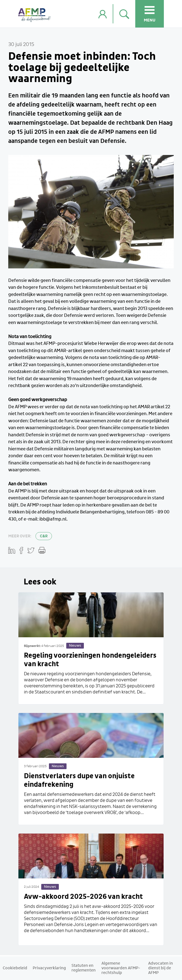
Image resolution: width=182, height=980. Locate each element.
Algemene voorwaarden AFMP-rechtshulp (121, 968)
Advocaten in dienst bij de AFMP (161, 968)
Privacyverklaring (49, 968)
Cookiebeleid (15, 968)
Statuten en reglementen (84, 968)
